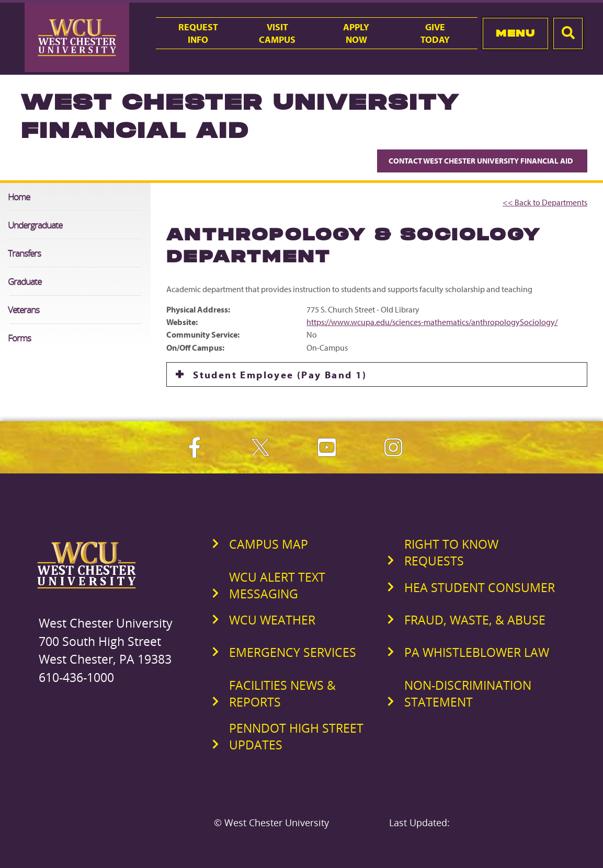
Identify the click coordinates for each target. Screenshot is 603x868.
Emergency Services (293, 652)
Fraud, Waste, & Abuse (475, 620)
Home (19, 197)
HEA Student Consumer (480, 587)
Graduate (25, 281)
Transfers (24, 253)
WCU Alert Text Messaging (277, 585)
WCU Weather (272, 620)
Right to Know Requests (451, 552)
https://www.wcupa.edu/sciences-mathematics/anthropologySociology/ (432, 322)
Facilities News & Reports (282, 693)
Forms (19, 338)
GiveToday (435, 33)
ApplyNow (356, 33)
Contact (482, 161)
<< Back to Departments (545, 202)
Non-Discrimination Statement (468, 693)
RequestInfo (198, 33)
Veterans (24, 310)
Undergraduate (35, 225)
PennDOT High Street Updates (296, 736)
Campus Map (269, 544)
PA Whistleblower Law (477, 652)
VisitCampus (277, 33)
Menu (515, 33)
